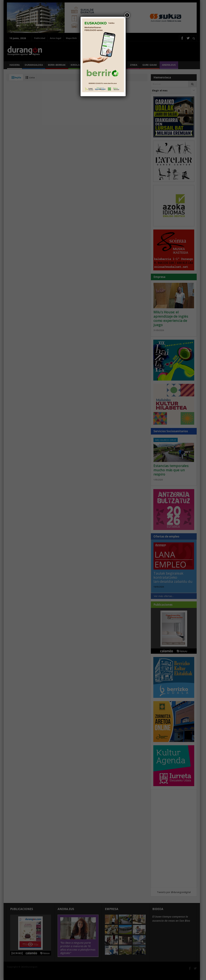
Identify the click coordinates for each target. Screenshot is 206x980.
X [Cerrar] (127, 15)
